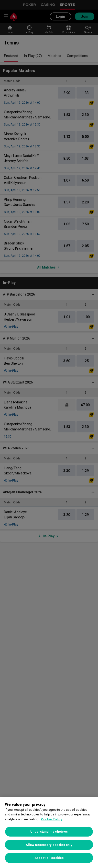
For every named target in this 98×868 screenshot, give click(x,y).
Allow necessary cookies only (49, 845)
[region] (49, 833)
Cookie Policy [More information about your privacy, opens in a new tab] (52, 819)
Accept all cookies (49, 858)
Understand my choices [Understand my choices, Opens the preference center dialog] (49, 832)
